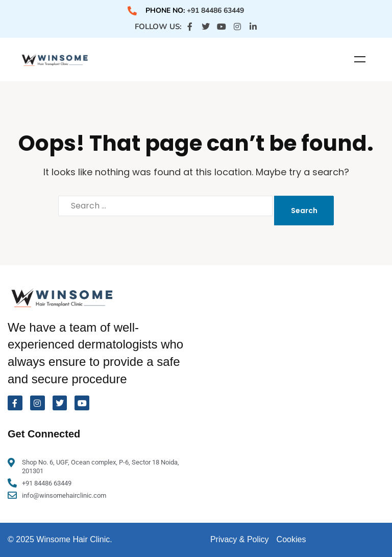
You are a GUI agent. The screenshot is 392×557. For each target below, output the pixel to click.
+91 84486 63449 (215, 10)
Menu (360, 59)
